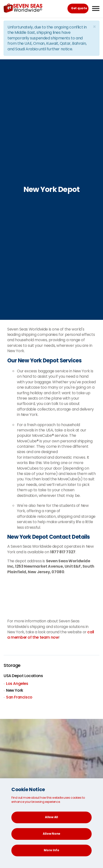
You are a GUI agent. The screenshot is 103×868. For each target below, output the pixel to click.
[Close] (94, 27)
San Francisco (19, 697)
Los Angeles (17, 684)
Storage (12, 665)
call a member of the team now (51, 635)
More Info (51, 850)
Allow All (51, 817)
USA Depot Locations (23, 676)
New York (15, 690)
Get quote (79, 8)
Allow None (51, 834)
